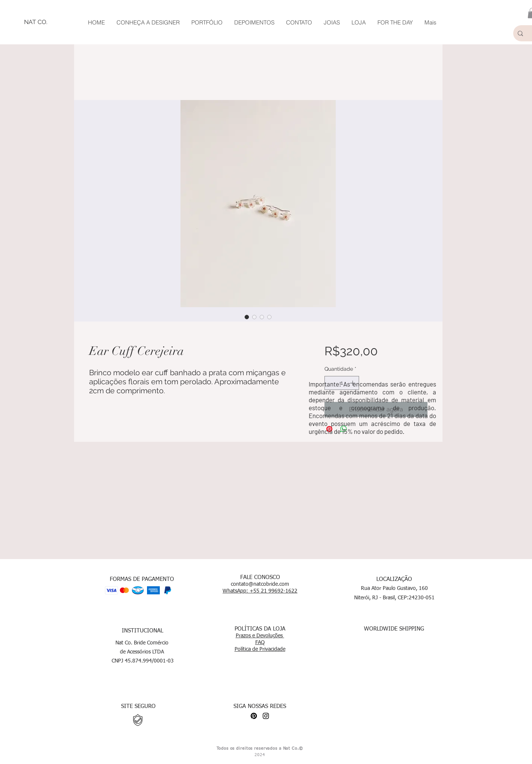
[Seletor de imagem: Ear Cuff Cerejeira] (247, 317)
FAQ (260, 643)
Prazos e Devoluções (260, 636)
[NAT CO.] (36, 22)
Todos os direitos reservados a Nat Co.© (260, 748)
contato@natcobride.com (260, 584)
